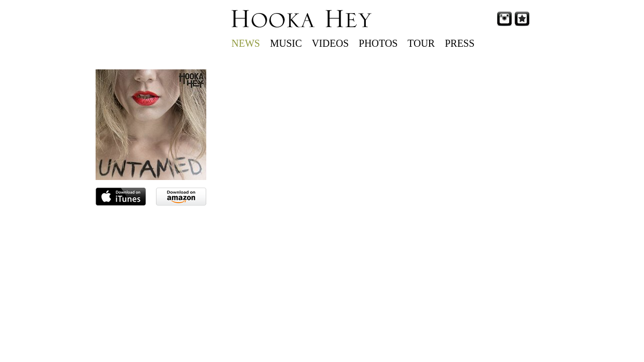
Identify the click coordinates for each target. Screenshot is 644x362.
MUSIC (286, 43)
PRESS (460, 43)
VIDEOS (330, 43)
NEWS (246, 43)
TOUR (421, 43)
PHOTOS (378, 43)
